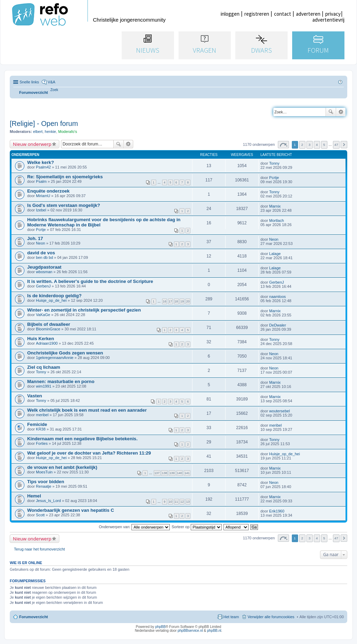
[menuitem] (54, 90)
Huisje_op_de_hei (51, 300)
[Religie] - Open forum (44, 123)
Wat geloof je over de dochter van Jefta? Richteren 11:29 (89, 453)
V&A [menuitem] (52, 82)
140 (180, 473)
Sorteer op (196, 527)
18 (176, 301)
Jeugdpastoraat (44, 267)
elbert (38, 132)
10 (170, 502)
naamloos (278, 297)
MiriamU (43, 196)
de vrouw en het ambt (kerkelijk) (62, 467)
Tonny (274, 163)
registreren (257, 14)
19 (182, 301)
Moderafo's (68, 132)
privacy (333, 14)
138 (164, 473)
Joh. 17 (35, 238)
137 (157, 473)
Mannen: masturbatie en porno (61, 381)
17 (170, 301)
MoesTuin (44, 472)
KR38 (41, 429)
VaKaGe (43, 315)
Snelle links (29, 82)
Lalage (275, 254)
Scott (40, 515)
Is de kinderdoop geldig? (54, 296)
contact (283, 14)
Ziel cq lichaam (44, 367)
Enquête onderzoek (48, 191)
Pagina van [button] (283, 145)
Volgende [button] (344, 145)
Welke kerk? (41, 162)
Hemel (34, 496)
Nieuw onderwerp (32, 144)
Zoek (331, 112)
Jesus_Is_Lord (48, 501)
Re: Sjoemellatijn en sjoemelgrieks (65, 177)
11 (176, 502)
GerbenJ (43, 286)
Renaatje (44, 486)
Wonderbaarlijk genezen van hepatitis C (71, 510)
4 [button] (317, 145)
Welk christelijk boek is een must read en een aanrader (87, 410)
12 (182, 502)
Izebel (41, 210)
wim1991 (44, 386)
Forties (42, 443)
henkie (50, 132)
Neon (40, 243)
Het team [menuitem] (231, 617)
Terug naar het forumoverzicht (39, 549)
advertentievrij (328, 20)
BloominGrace (48, 329)
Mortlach (276, 220)
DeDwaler (278, 325)
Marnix (275, 206)
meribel (42, 415)
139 (172, 473)
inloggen (230, 14)
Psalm (41, 181)
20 (188, 301)
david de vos (41, 253)
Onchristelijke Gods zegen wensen (65, 353)
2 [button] (302, 145)
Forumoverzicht (34, 617)
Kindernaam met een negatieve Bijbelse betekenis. (82, 439)
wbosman (44, 272)
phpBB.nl (214, 631)
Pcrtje (274, 178)
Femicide (37, 424)
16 (165, 301)
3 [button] (310, 145)
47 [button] (336, 145)
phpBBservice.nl (190, 631)
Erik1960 (277, 511)
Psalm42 (43, 167)
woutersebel (279, 411)
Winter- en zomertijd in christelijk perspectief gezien (84, 310)
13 (188, 502)
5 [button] (324, 145)
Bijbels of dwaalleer (49, 324)
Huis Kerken (41, 339)
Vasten (35, 396)
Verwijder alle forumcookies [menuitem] (271, 617)
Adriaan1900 (47, 343)
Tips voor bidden (46, 482)
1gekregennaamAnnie (55, 358)
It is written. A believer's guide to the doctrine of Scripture (90, 281)
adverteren (308, 14)
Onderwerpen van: (135, 527)
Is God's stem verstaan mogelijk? (64, 205)
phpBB (160, 627)
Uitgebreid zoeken (341, 112)
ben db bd (44, 257)
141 (187, 473)
